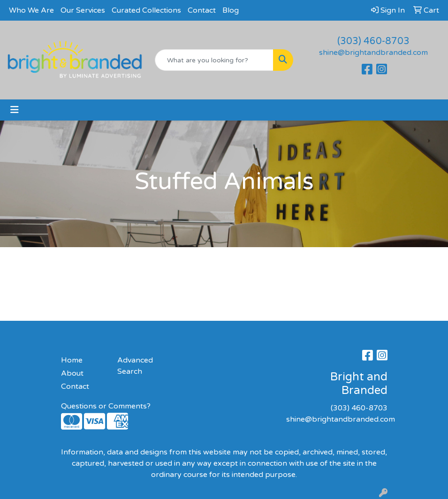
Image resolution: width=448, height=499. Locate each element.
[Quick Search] (214, 60)
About (72, 373)
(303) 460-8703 (373, 41)
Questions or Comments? (106, 406)
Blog (231, 10)
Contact (202, 10)
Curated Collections (146, 10)
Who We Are (31, 10)
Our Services (83, 10)
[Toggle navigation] (15, 110)
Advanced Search (135, 366)
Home (72, 360)
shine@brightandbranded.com (373, 53)
